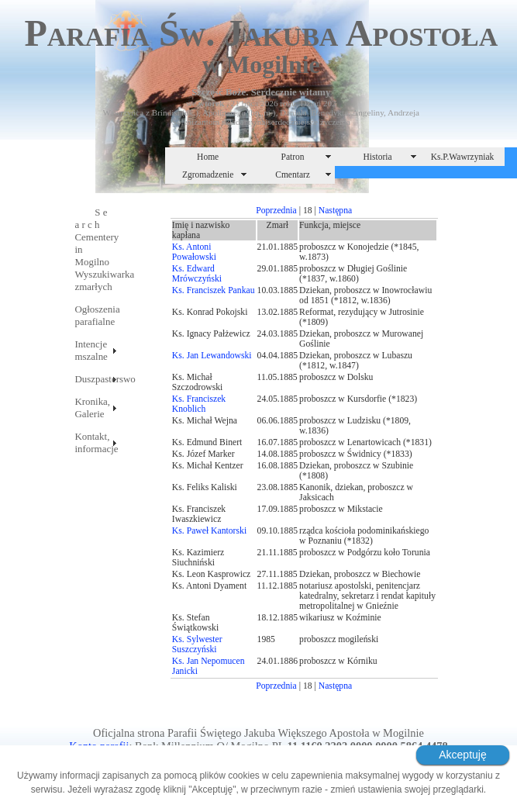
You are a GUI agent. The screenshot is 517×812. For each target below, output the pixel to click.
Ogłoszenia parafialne (97, 315)
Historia (377, 157)
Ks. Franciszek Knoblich (199, 404)
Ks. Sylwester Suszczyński (197, 644)
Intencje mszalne (91, 350)
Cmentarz (293, 174)
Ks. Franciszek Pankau (214, 290)
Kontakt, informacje (96, 442)
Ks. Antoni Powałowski (194, 252)
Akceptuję (462, 755)
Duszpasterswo (97, 379)
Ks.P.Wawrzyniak (463, 157)
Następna (335, 211)
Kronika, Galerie (92, 408)
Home (208, 157)
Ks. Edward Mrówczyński (197, 274)
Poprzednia (276, 211)
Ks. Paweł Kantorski (209, 531)
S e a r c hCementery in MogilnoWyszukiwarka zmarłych (97, 249)
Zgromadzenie (208, 174)
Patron (293, 157)
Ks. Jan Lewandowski (212, 356)
